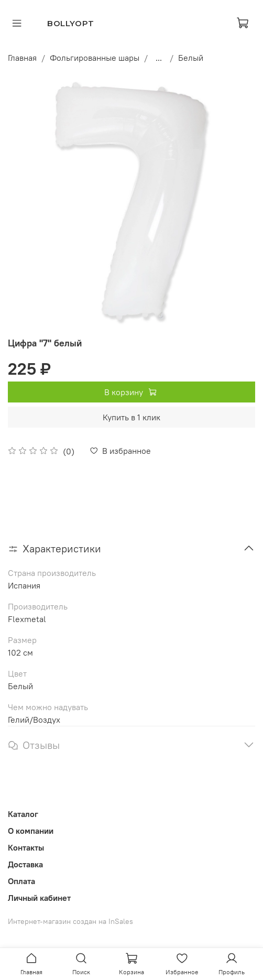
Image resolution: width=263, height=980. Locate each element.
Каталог (23, 814)
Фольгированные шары (95, 58)
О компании (31, 831)
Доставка (25, 864)
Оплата (21, 881)
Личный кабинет (39, 898)
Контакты (26, 847)
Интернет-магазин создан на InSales (70, 921)
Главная (22, 58)
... (159, 58)
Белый (191, 58)
